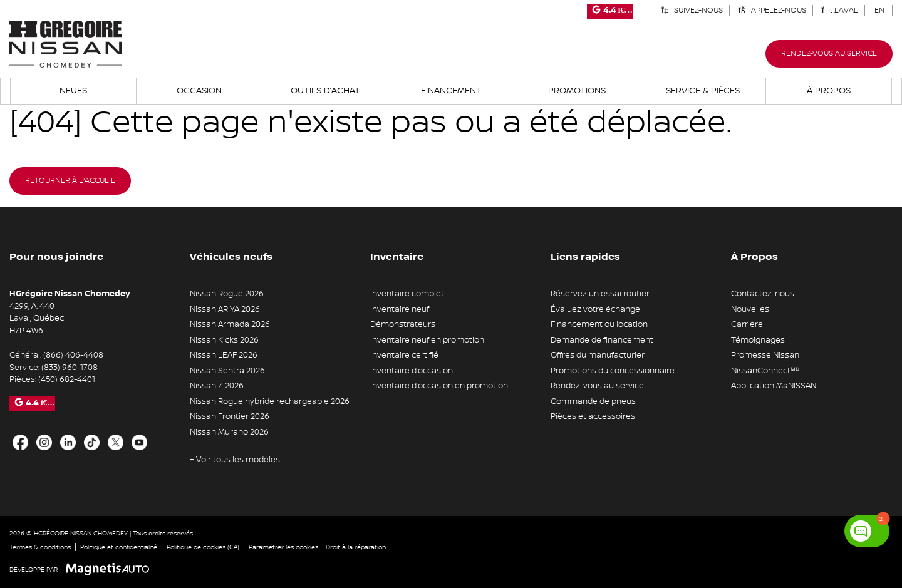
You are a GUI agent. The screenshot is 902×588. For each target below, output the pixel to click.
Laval (840, 10)
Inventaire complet (407, 294)
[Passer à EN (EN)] (880, 10)
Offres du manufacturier (598, 355)
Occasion (199, 91)
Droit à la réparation (356, 547)
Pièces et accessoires (593, 416)
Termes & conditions (40, 547)
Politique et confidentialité (119, 547)
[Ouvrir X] (116, 442)
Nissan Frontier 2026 (230, 416)
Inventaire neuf (400, 309)
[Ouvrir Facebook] (20, 442)
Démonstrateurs (403, 324)
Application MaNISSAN (774, 386)
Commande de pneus (593, 401)
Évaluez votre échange (595, 309)
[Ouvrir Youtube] (139, 442)
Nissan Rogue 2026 (227, 294)
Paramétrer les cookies (283, 547)
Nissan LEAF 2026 (224, 355)
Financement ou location (599, 324)
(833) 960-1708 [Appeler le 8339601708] (70, 368)
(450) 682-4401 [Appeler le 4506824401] (67, 379)
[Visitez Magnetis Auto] (111, 570)
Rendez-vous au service (829, 54)
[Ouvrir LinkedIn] (68, 442)
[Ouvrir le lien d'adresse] (37, 318)
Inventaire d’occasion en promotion (439, 386)
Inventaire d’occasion (412, 371)
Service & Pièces (703, 91)
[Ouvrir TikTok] (92, 442)
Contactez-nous (763, 294)
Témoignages (758, 340)
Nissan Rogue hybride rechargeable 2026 (270, 401)
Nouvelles (750, 309)
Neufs (73, 91)
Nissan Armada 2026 (230, 324)
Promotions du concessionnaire (613, 371)
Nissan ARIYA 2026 (225, 309)
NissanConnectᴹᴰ (765, 371)
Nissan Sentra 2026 (227, 371)
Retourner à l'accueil (70, 181)
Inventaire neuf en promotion (427, 340)
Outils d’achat (325, 91)
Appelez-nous (772, 10)
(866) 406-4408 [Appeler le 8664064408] (73, 355)
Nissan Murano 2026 (229, 432)
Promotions (577, 91)
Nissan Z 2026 (217, 386)
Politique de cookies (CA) (203, 547)
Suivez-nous (692, 10)
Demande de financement (602, 340)
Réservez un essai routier (600, 294)
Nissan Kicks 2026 (224, 340)
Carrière (747, 324)
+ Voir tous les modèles (235, 460)
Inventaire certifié (404, 355)
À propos (829, 91)
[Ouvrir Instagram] (44, 442)
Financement (451, 91)
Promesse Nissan (765, 355)
